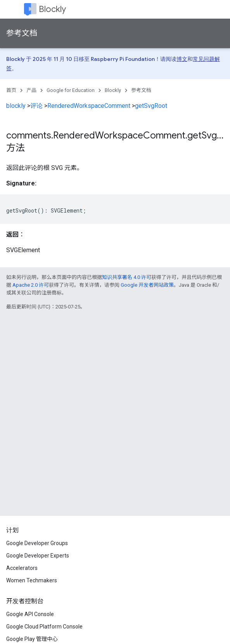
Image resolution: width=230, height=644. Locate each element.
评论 (36, 106)
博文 (182, 59)
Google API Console (30, 614)
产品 (31, 90)
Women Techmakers (32, 580)
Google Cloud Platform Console (44, 627)
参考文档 (22, 33)
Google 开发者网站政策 (147, 285)
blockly (16, 106)
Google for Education (71, 90)
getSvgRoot (151, 106)
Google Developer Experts (38, 556)
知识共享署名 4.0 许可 (127, 277)
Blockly (52, 9)
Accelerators (22, 568)
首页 (11, 90)
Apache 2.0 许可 (31, 285)
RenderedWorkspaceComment (89, 106)
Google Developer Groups (37, 543)
